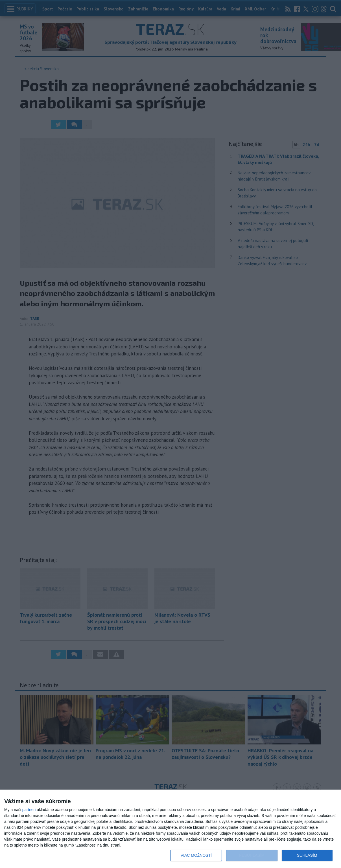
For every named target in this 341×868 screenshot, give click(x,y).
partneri (29, 810)
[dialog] (171, 829)
